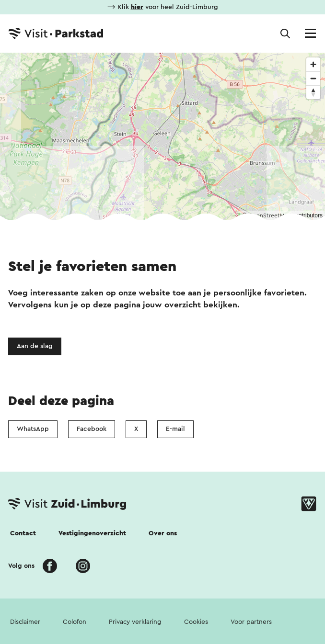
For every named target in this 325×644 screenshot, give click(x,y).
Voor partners (251, 622)
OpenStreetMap (270, 215)
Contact (23, 533)
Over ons (163, 533)
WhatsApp (33, 429)
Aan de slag (35, 346)
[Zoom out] (313, 78)
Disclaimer (25, 622)
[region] (162, 136)
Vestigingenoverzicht (92, 533)
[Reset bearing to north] (313, 92)
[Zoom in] (313, 64)
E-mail (175, 429)
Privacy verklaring (135, 622)
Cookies (196, 622)
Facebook (92, 429)
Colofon (75, 622)
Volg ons (21, 566)
